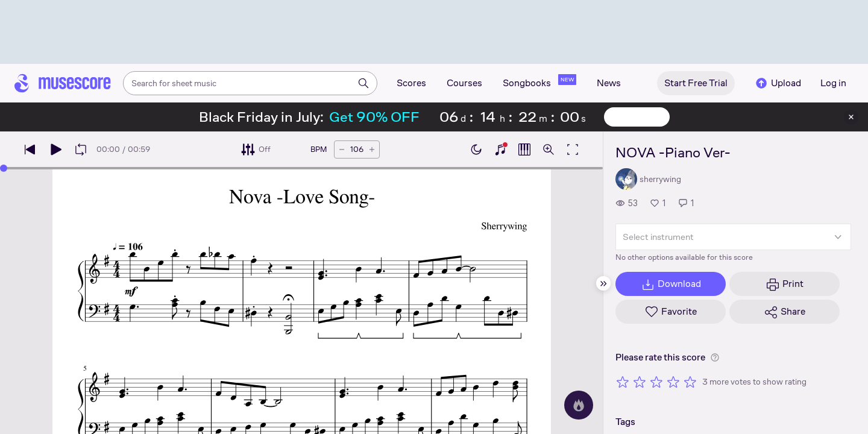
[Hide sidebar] (603, 283)
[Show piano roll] (524, 149)
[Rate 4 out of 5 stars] (673, 382)
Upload (778, 83)
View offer (637, 117)
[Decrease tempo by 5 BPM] (342, 149)
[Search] (363, 83)
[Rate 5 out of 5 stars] (690, 382)
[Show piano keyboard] (500, 149)
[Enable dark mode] (476, 149)
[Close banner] (851, 117)
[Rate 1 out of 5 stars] (623, 382)
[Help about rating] (715, 357)
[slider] (4, 168)
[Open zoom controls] (549, 149)
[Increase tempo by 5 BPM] (372, 149)
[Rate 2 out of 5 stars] (640, 382)
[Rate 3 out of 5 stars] (656, 382)
